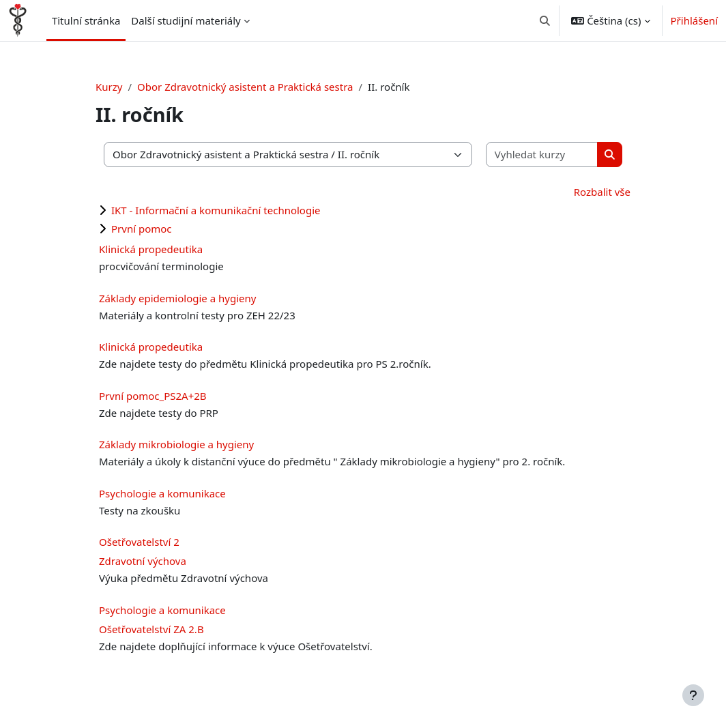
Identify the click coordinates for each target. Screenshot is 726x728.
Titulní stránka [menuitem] (86, 20)
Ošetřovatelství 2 (139, 542)
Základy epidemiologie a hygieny (177, 298)
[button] (545, 20)
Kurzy (109, 87)
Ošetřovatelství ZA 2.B (151, 629)
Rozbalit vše (602, 192)
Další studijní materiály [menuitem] (186, 20)
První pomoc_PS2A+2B (153, 396)
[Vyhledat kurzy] (542, 155)
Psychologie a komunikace (162, 493)
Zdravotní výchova (143, 561)
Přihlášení (694, 20)
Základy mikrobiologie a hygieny (176, 444)
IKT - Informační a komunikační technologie (216, 210)
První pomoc (142, 229)
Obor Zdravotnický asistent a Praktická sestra (245, 87)
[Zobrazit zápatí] (693, 695)
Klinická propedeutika (151, 249)
